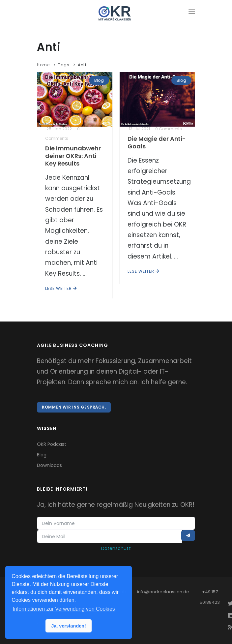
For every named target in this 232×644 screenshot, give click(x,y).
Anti (82, 65)
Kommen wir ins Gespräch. (74, 407)
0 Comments (169, 129)
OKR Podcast (52, 444)
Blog (99, 80)
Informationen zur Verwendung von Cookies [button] (64, 609)
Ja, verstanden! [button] (69, 626)
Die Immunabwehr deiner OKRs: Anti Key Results (73, 156)
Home (43, 65)
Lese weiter (61, 288)
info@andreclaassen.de (163, 592)
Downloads (49, 465)
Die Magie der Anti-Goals (157, 142)
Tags (64, 65)
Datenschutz (116, 548)
